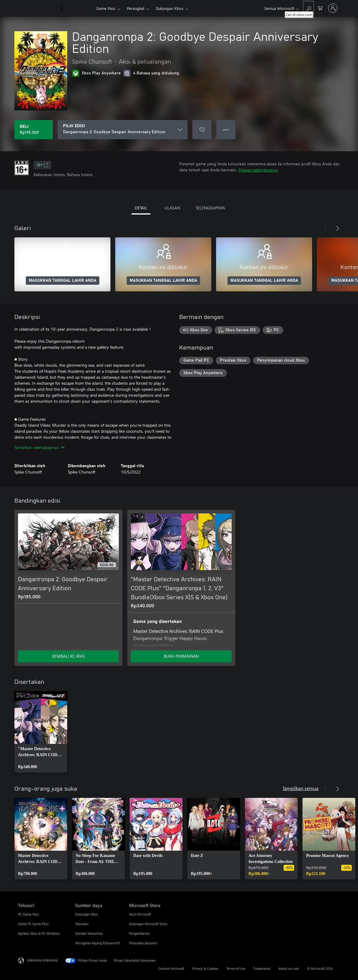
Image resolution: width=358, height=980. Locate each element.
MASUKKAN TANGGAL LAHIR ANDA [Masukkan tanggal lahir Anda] (63, 281)
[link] (41, 732)
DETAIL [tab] (141, 208)
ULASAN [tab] (172, 208)
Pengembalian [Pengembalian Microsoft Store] (139, 933)
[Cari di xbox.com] (308, 8)
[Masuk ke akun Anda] (333, 8)
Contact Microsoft (171, 968)
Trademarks (262, 968)
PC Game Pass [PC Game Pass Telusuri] (29, 914)
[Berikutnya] (338, 228)
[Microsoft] (39, 8)
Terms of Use (236, 968)
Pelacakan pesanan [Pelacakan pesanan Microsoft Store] (143, 943)
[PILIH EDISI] (123, 130)
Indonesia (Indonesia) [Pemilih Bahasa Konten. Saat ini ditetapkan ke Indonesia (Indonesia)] (42, 960)
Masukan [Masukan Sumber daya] (82, 924)
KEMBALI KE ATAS (68, 656)
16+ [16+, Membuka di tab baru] (42, 165)
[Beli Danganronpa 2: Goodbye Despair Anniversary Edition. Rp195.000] (34, 130)
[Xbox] (78, 8)
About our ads (289, 968)
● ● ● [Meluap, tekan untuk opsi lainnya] (226, 129)
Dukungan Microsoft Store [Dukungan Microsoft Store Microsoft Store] (148, 924)
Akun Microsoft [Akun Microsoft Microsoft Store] (140, 914)
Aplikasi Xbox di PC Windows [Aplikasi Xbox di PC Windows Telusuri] (39, 933)
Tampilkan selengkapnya (39, 447)
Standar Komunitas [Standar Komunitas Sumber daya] (89, 933)
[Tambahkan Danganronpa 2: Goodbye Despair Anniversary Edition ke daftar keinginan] (202, 130)
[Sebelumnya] (326, 228)
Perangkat (136, 8)
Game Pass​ (106, 8)
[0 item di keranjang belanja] (320, 8)
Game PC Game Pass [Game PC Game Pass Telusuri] (33, 924)
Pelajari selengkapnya (258, 170)
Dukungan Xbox (170, 8)
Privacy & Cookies (205, 968)
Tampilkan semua (300, 788)
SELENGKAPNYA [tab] (210, 208)
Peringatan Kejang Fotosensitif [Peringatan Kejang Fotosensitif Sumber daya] (98, 943)
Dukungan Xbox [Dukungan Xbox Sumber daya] (87, 914)
